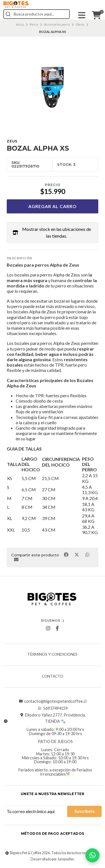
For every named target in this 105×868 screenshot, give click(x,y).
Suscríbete (85, 811)
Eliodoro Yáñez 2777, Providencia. (53, 715)
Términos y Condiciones (53, 655)
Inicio (20, 24)
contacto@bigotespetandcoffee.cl (53, 701)
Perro (34, 24)
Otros (80, 24)
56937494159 (53, 708)
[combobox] (37, 14)
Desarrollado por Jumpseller (52, 859)
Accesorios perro (57, 24)
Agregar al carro (53, 206)
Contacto (53, 677)
